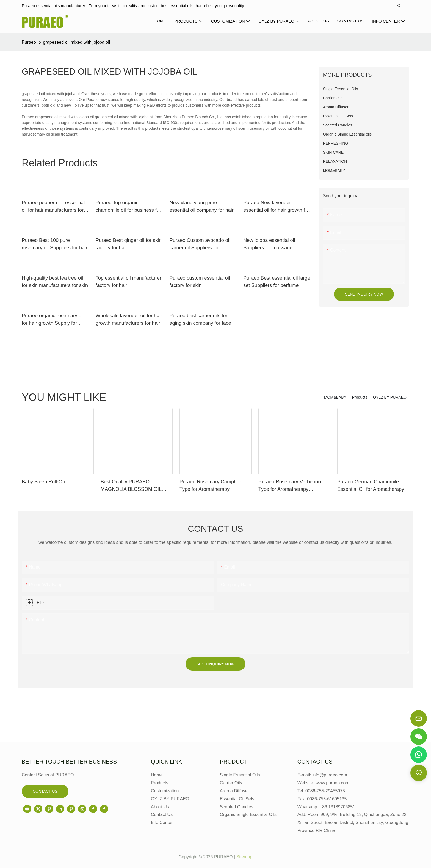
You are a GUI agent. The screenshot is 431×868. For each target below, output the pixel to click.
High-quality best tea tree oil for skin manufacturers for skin (55, 282)
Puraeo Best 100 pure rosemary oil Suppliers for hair (55, 244)
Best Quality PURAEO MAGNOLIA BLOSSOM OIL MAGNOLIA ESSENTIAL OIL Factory (132, 486)
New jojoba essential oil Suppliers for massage (269, 244)
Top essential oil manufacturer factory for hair (129, 282)
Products (360, 397)
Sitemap (244, 857)
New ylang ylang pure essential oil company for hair (202, 206)
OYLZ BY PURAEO (390, 397)
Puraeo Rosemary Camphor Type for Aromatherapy (210, 485)
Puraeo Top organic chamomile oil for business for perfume (128, 207)
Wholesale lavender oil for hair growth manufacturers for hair (129, 319)
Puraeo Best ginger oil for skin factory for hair (129, 244)
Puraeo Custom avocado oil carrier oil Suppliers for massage (200, 245)
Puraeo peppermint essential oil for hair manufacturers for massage (53, 207)
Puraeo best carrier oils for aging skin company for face (200, 319)
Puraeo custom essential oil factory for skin (200, 282)
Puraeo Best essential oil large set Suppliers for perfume (277, 282)
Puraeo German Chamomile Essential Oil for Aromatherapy (371, 485)
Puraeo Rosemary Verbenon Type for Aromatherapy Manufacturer (290, 486)
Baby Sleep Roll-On (43, 482)
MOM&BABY (335, 397)
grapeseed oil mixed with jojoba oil (77, 42)
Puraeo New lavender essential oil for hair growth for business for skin (276, 207)
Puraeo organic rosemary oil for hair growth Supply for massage (53, 320)
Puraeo (29, 42)
